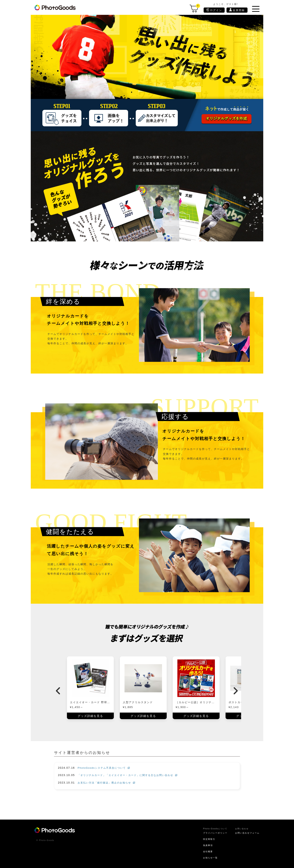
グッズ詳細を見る (90, 715)
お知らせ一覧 (207, 857)
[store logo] (56, 8)
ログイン (214, 10)
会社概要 (205, 851)
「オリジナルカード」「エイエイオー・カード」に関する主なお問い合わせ (131, 774)
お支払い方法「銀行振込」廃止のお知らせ (108, 781)
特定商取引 (206, 838)
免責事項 (205, 844)
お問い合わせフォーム (246, 832)
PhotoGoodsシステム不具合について (105, 767)
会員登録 (237, 10)
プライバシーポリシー (212, 832)
